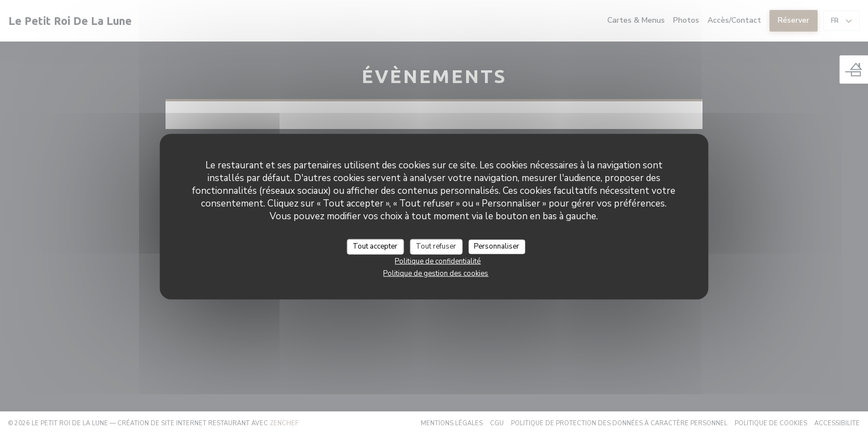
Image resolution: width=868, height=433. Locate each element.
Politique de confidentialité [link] (438, 261)
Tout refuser (436, 246)
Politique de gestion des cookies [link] (436, 273)
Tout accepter (375, 246)
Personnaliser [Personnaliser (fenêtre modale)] (497, 246)
